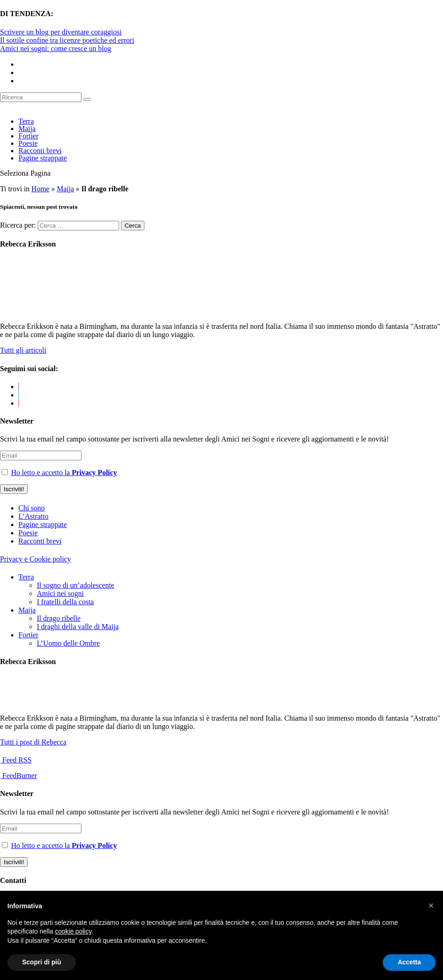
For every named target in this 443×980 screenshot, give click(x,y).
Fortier (29, 136)
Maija (27, 129)
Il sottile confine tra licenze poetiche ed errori (67, 40)
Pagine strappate (43, 158)
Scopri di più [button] (42, 962)
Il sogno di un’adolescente (75, 585)
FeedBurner (19, 776)
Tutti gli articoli (23, 350)
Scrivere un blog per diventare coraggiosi (61, 32)
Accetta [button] (409, 962)
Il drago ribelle (59, 618)
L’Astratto (33, 516)
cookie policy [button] (73, 931)
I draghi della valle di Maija (78, 627)
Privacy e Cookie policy (35, 559)
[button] (431, 905)
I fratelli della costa (65, 602)
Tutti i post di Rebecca (33, 742)
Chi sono (32, 508)
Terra (26, 121)
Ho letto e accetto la (64, 473)
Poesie (28, 143)
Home (40, 189)
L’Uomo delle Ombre (68, 643)
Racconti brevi (40, 151)
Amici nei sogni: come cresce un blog (56, 49)
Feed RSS (16, 760)
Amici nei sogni (60, 593)
